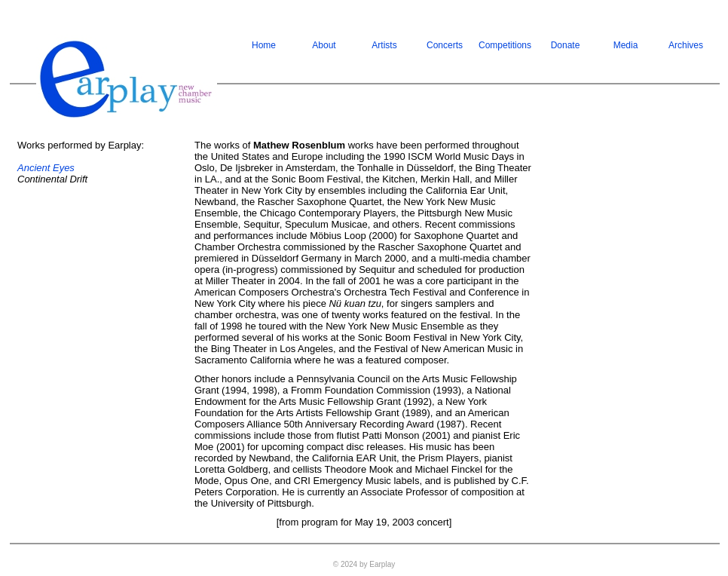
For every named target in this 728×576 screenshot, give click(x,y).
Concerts (445, 45)
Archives (686, 45)
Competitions (505, 45)
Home (264, 45)
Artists (384, 45)
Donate (566, 45)
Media (626, 45)
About (324, 45)
